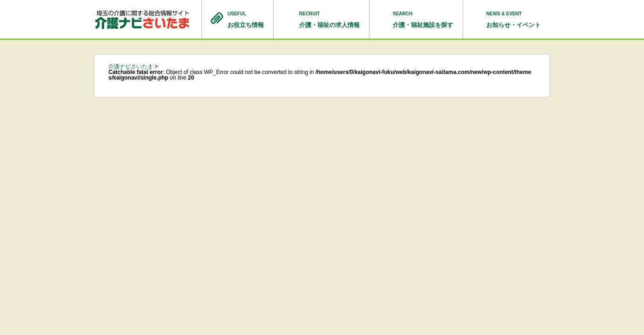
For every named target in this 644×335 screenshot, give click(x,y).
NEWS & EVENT (513, 20)
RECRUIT (329, 20)
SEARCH (423, 20)
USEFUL (246, 20)
